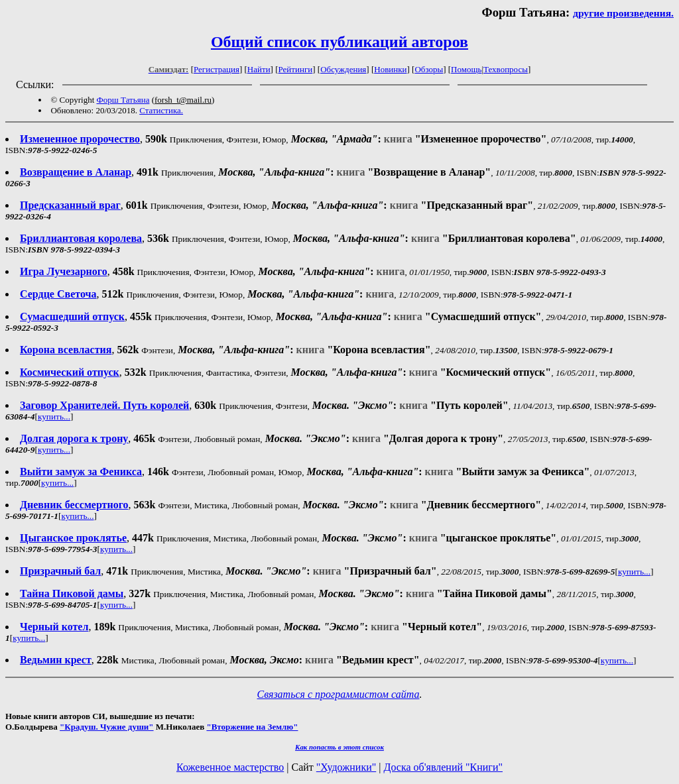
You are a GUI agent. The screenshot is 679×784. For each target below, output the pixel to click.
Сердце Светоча (58, 294)
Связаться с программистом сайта (339, 694)
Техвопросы (506, 69)
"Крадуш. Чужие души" (107, 727)
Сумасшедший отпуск (72, 316)
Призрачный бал (60, 571)
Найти (259, 69)
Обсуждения (343, 69)
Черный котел (54, 627)
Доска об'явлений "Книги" (443, 767)
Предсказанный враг (70, 205)
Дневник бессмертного (74, 505)
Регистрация (216, 69)
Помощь (466, 69)
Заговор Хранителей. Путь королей (104, 405)
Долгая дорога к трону (74, 438)
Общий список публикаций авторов (339, 42)
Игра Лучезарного (64, 271)
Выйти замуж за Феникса (81, 472)
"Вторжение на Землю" (252, 727)
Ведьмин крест (56, 660)
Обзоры (429, 69)
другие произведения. (623, 13)
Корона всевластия (66, 350)
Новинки (390, 69)
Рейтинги (296, 69)
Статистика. (161, 110)
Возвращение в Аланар (76, 172)
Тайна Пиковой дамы (72, 593)
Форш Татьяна (123, 100)
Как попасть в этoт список (339, 747)
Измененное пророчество (80, 139)
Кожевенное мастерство (230, 767)
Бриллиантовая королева (81, 238)
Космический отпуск (70, 372)
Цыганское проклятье (73, 538)
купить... (54, 417)
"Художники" (346, 767)
